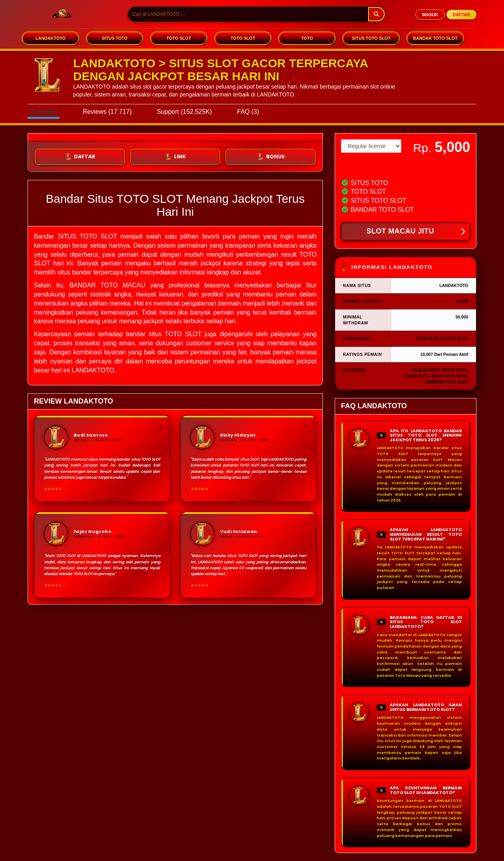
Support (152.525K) (184, 112)
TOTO (307, 38)
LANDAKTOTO (51, 38)
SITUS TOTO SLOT (371, 38)
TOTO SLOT (179, 38)
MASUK (430, 15)
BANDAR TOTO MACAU (107, 285)
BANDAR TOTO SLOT (435, 38)
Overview (44, 112)
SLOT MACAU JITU (416, 232)
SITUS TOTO (115, 38)
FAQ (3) (248, 112)
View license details (363, 166)
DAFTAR (461, 15)
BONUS (271, 157)
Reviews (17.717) (107, 112)
